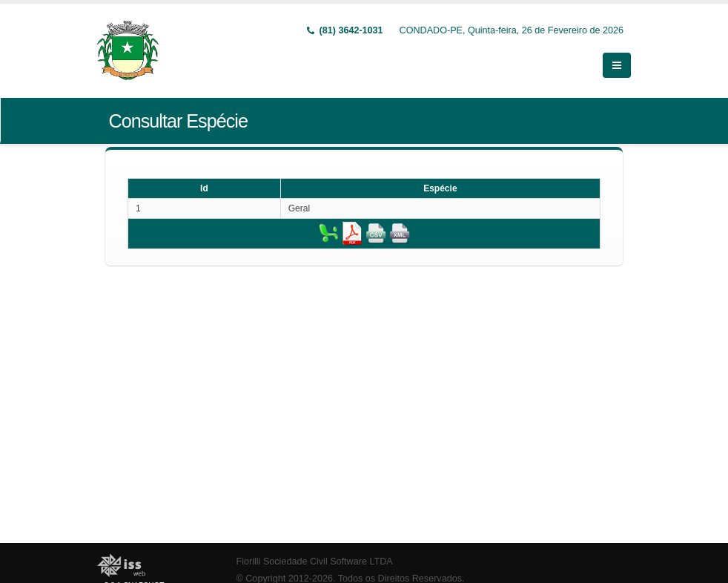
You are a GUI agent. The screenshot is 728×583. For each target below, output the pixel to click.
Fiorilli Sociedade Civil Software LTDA (315, 561)
